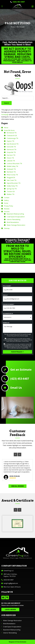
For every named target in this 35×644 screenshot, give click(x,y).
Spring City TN (12, 189)
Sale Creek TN (12, 180)
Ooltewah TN (11, 169)
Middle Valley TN (12, 166)
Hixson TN (10, 158)
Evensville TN (11, 147)
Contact (7, 198)
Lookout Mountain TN (14, 164)
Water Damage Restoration (16, 225)
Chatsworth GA (12, 136)
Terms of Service (20, 336)
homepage (5, 114)
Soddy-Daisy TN (12, 186)
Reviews (7, 209)
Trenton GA (11, 191)
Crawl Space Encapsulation (16, 217)
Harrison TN (11, 155)
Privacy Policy (9, 206)
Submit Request (17, 352)
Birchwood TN (12, 133)
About (6, 128)
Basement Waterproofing (15, 214)
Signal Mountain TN (14, 183)
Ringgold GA (11, 177)
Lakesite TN (11, 161)
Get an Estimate (21, 370)
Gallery (6, 200)
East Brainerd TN (13, 144)
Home (6, 203)
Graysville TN (11, 152)
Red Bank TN (11, 172)
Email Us (16, 388)
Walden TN (10, 194)
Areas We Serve (9, 130)
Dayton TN (10, 141)
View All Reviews (17, 486)
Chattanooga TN (12, 138)
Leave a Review (10, 610)
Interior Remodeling (14, 219)
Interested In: (8, 314)
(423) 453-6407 (19, 2)
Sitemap (7, 228)
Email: (5, 295)
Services (7, 212)
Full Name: (7, 286)
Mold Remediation (13, 222)
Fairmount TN (11, 150)
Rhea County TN (12, 175)
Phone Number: (9, 304)
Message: (6, 323)
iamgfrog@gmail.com (11, 583)
